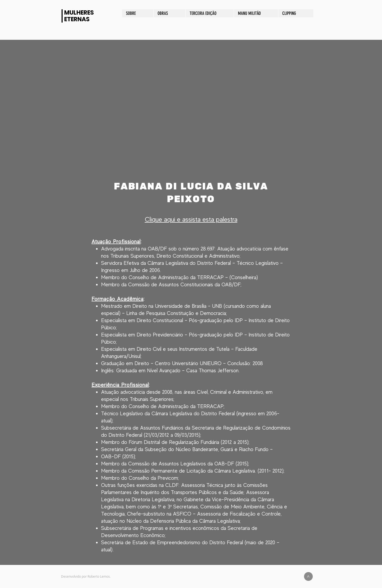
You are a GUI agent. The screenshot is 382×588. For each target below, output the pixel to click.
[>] (308, 576)
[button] (191, 110)
